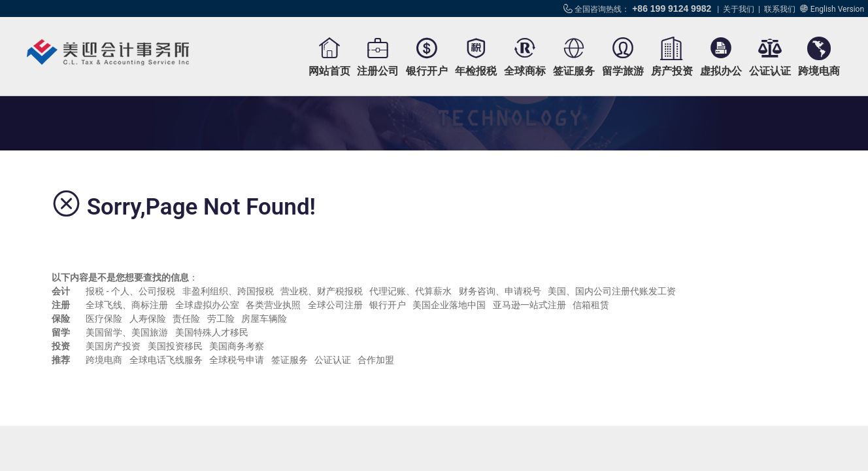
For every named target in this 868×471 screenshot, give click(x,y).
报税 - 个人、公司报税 (130, 291)
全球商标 (525, 71)
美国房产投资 (113, 346)
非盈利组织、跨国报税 (228, 291)
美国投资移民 (175, 346)
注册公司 (378, 71)
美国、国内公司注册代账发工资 (612, 291)
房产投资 (672, 71)
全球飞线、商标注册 (127, 305)
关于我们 (739, 9)
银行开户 (427, 71)
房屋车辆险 (264, 319)
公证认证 (770, 71)
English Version (837, 9)
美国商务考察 (237, 346)
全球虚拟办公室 (207, 305)
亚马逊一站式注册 (529, 305)
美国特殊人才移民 (212, 332)
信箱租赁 (591, 305)
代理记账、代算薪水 (410, 291)
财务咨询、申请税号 (500, 291)
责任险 (186, 319)
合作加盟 (376, 360)
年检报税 (476, 71)
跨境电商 (819, 71)
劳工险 (221, 319)
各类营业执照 (273, 305)
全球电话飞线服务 (166, 360)
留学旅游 (623, 71)
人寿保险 (148, 319)
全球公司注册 (335, 305)
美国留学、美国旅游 (127, 332)
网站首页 (329, 71)
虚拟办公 (721, 71)
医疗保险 (104, 319)
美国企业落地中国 (449, 305)
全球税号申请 (237, 360)
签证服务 (574, 71)
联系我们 (780, 9)
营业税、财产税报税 (322, 291)
